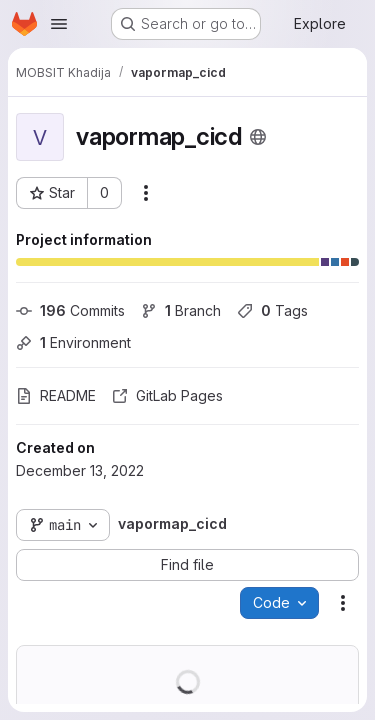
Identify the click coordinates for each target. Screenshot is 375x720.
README (56, 395)
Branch (181, 310)
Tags (272, 310)
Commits (70, 310)
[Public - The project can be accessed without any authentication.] (258, 137)
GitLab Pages (167, 395)
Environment (73, 342)
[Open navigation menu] (59, 24)
